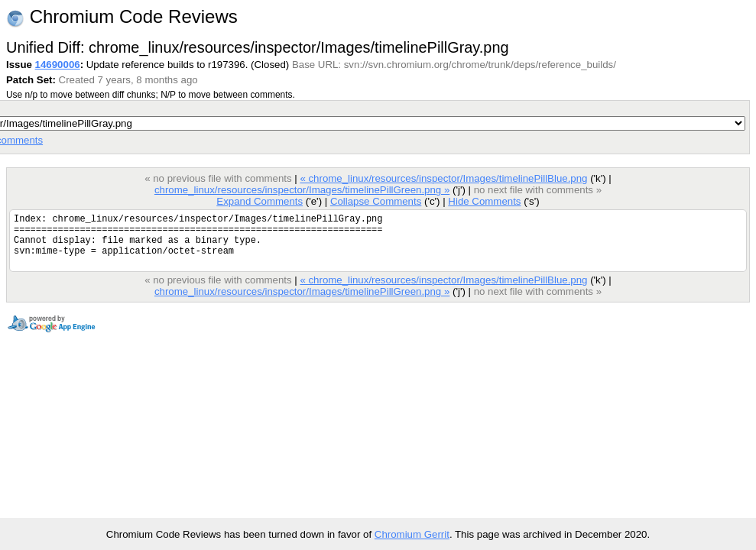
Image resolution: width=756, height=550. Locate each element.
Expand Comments (260, 201)
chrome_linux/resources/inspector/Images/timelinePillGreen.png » (302, 190)
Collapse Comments (376, 201)
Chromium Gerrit (412, 534)
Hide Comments (484, 201)
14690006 (58, 65)
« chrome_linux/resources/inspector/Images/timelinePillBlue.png (443, 178)
